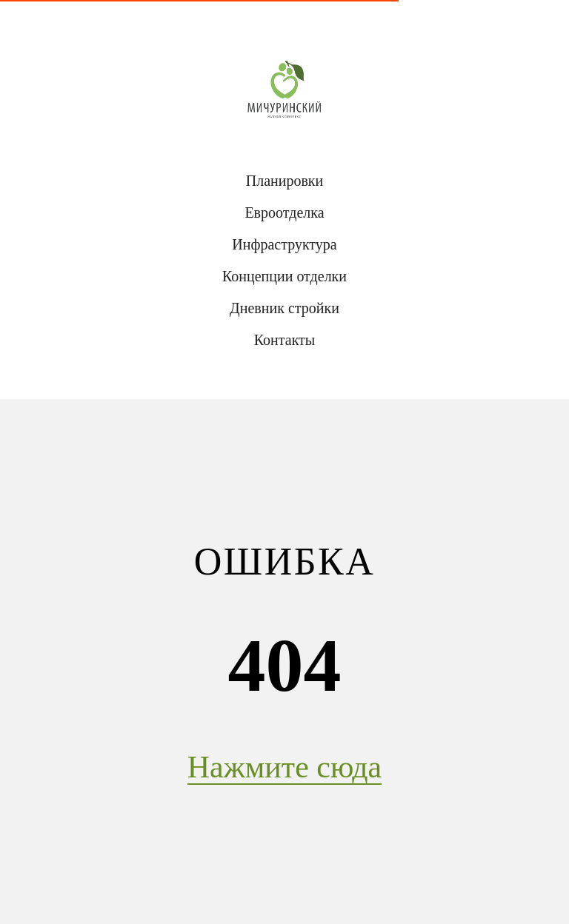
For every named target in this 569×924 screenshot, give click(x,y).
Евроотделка (284, 212)
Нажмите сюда (284, 767)
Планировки (285, 181)
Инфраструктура (284, 244)
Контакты (285, 340)
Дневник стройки (284, 308)
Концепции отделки (284, 276)
